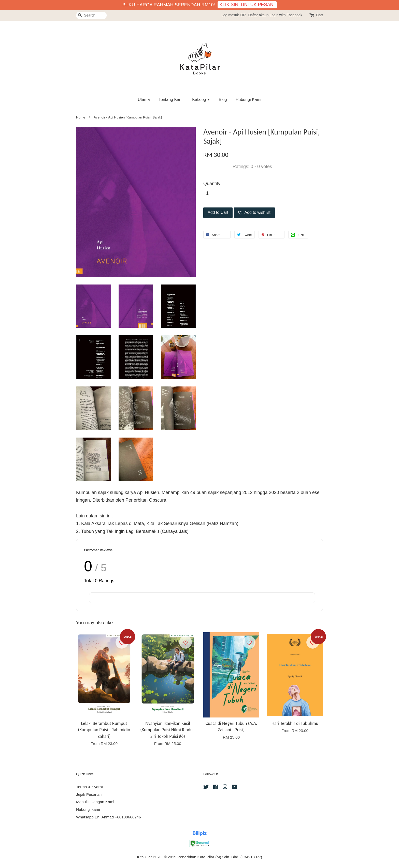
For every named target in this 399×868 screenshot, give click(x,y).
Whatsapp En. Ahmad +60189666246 (109, 817)
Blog (223, 100)
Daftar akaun (258, 15)
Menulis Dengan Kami (95, 802)
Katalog (201, 100)
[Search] (91, 15)
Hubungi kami (88, 809)
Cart (320, 15)
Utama (144, 100)
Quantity (212, 184)
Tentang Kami (171, 100)
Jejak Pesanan (89, 794)
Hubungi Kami (248, 100)
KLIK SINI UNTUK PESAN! (247, 5)
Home (81, 117)
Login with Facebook (286, 15)
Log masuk (230, 15)
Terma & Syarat (89, 787)
